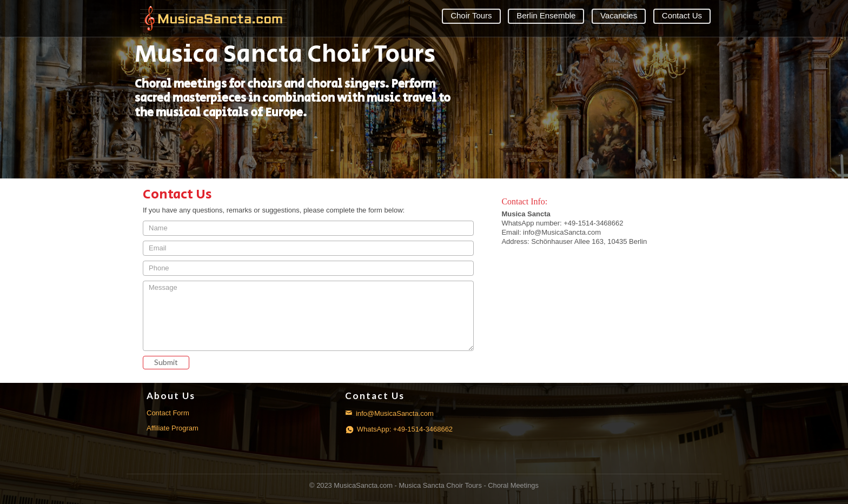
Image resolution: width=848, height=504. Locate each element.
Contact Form (168, 413)
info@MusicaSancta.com (389, 413)
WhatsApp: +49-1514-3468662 (399, 429)
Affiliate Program (173, 428)
